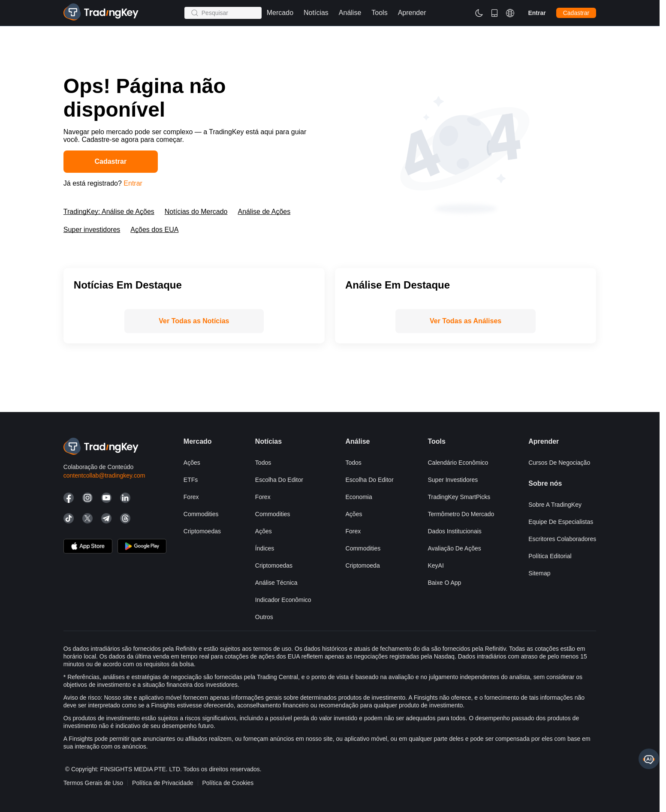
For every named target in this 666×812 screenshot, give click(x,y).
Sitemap (539, 573)
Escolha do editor (279, 480)
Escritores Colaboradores (562, 539)
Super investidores (92, 230)
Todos (263, 463)
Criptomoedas (202, 531)
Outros (264, 617)
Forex (191, 497)
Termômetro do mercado (461, 514)
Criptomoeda (363, 565)
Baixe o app (444, 583)
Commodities (201, 514)
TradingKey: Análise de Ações (109, 212)
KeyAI (435, 565)
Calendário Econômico (458, 463)
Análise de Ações (264, 212)
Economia (359, 497)
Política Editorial (550, 556)
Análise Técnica (276, 583)
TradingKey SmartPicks (459, 497)
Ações (192, 463)
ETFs (191, 480)
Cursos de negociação (559, 463)
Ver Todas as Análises (466, 321)
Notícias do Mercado (196, 212)
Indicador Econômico (283, 600)
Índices (265, 548)
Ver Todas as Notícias (194, 321)
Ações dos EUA (154, 230)
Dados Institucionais (454, 531)
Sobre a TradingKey (555, 505)
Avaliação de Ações (454, 548)
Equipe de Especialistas (561, 522)
